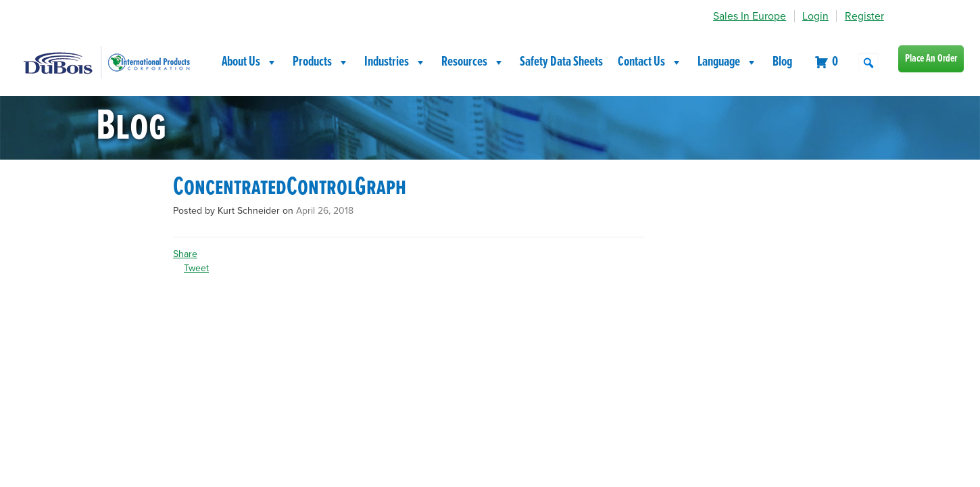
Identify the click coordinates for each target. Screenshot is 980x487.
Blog (782, 62)
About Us (250, 62)
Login (815, 16)
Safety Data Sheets (561, 62)
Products (321, 62)
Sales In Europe (750, 16)
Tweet (196, 268)
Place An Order (931, 59)
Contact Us (650, 62)
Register (864, 16)
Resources (473, 62)
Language (728, 62)
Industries (395, 62)
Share (185, 254)
